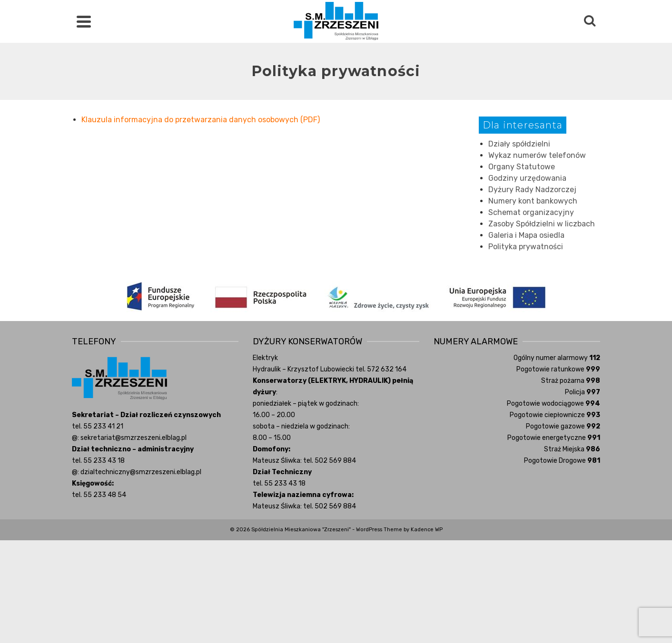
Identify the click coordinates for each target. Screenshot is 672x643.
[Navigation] (84, 21)
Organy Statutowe (522, 167)
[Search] (590, 21)
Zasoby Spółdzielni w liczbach (542, 224)
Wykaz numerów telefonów (537, 155)
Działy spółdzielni (519, 144)
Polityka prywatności (526, 247)
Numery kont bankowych (533, 201)
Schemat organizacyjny (531, 212)
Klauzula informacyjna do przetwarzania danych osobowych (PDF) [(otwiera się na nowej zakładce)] (201, 120)
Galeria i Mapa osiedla (526, 235)
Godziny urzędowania (527, 178)
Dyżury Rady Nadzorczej (532, 190)
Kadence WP (427, 530)
